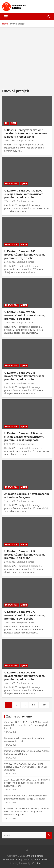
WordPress (37, 863)
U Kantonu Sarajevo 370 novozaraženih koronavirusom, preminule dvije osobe (25, 615)
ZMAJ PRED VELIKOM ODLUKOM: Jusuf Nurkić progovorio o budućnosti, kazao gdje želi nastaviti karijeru (27, 783)
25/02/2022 (10, 262)
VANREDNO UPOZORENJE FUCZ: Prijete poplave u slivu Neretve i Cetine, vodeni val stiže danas (26, 767)
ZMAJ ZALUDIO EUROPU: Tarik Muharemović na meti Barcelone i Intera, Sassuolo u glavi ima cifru (26, 725)
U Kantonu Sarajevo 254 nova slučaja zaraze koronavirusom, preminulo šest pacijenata (24, 437)
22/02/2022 (10, 444)
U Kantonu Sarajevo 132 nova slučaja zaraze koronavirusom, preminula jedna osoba (24, 194)
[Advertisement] (27, 56)
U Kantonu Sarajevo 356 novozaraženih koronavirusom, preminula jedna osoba (25, 676)
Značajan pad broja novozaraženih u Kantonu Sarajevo (27, 495)
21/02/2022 (10, 501)
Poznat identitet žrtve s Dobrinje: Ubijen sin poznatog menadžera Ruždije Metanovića (26, 797)
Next (44, 705)
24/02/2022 (10, 323)
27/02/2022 (10, 201)
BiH (7, 123)
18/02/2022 (10, 683)
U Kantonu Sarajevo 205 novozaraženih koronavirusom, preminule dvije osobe (25, 255)
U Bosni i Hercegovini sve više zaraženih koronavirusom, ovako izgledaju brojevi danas (26, 133)
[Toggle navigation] (6, 17)
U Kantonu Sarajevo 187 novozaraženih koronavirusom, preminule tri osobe (25, 315)
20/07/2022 (10, 141)
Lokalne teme (12, 184)
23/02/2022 (10, 383)
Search (49, 835)
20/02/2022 (10, 562)
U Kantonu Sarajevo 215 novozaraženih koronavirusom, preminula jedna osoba (25, 376)
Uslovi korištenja (11, 859)
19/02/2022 (10, 622)
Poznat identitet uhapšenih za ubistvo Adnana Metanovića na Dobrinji (27, 752)
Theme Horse (41, 859)
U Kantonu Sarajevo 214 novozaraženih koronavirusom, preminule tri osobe (25, 554)
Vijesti (14, 123)
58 (34, 705)
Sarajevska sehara (26, 141)
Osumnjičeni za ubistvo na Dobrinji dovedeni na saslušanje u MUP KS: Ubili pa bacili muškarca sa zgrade (27, 812)
